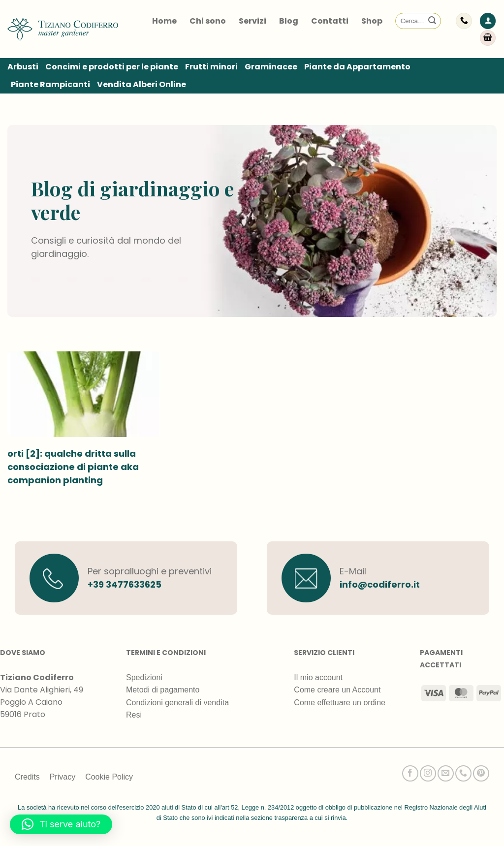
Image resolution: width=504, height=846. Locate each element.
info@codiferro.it (380, 584)
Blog (289, 21)
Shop (372, 21)
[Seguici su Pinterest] (481, 773)
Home (164, 21)
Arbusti (23, 67)
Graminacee (271, 67)
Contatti (330, 21)
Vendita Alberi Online (142, 84)
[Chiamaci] (463, 773)
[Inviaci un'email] (446, 773)
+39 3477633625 (125, 584)
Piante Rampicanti (50, 84)
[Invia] (432, 21)
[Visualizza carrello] (488, 38)
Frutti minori (211, 67)
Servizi (252, 21)
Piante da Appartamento (357, 67)
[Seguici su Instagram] (428, 773)
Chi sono (208, 21)
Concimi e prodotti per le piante (112, 67)
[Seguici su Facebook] (410, 773)
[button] (488, 21)
